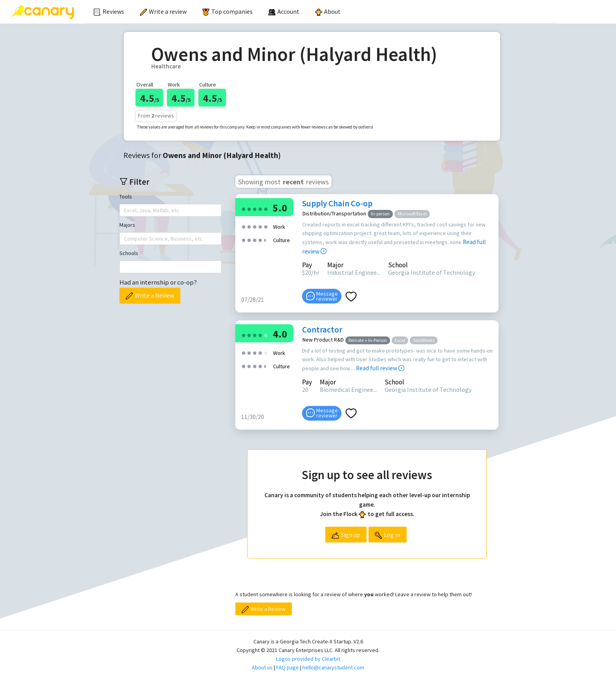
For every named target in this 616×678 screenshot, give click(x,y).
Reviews (109, 11)
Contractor (322, 330)
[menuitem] (109, 12)
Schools (129, 253)
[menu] (321, 12)
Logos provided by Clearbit (308, 659)
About (328, 11)
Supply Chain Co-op (337, 203)
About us (262, 667)
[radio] (244, 209)
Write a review (163, 11)
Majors (127, 225)
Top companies (227, 11)
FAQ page (288, 667)
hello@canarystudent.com (333, 667)
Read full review (380, 368)
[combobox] (125, 210)
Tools (126, 197)
